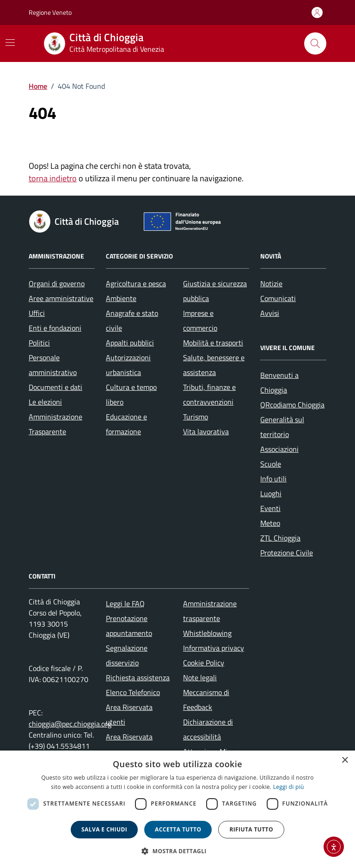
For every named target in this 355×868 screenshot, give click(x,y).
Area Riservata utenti (129, 714)
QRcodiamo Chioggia (292, 405)
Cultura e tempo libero (131, 394)
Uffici (37, 313)
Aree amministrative (61, 298)
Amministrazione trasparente (210, 611)
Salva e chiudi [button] (104, 829)
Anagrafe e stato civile (132, 320)
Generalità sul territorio (282, 427)
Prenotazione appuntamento (129, 626)
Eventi (270, 508)
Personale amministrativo (53, 365)
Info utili (273, 479)
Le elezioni (45, 402)
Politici (39, 343)
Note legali (200, 677)
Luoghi (271, 493)
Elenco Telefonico (133, 692)
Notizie (271, 283)
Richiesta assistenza (138, 677)
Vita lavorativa (206, 431)
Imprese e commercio (200, 320)
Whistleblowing (207, 633)
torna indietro (53, 178)
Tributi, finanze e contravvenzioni (209, 394)
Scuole (271, 464)
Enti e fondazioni (55, 328)
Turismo (196, 417)
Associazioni (279, 449)
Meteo (270, 523)
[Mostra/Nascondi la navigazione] (10, 43)
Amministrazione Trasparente (55, 424)
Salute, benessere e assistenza (214, 365)
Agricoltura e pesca (136, 283)
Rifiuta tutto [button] (251, 829)
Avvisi (270, 313)
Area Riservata (129, 737)
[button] (177, 851)
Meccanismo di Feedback (206, 700)
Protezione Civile (287, 553)
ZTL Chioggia (280, 538)
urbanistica (123, 372)
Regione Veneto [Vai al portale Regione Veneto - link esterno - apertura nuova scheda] (50, 12)
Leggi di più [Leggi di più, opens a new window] (289, 787)
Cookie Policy (204, 663)
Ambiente (121, 298)
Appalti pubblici (130, 343)
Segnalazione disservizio (127, 655)
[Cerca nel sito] (315, 43)
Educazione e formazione (126, 424)
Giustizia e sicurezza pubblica (215, 291)
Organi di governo (57, 283)
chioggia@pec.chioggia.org (70, 724)
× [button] (345, 760)
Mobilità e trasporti (213, 343)
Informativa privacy (214, 648)
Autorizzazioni (128, 357)
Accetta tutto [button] (178, 829)
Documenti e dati (55, 387)
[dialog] (177, 809)
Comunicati (278, 298)
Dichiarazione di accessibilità (208, 729)
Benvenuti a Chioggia (279, 382)
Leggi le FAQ (125, 603)
